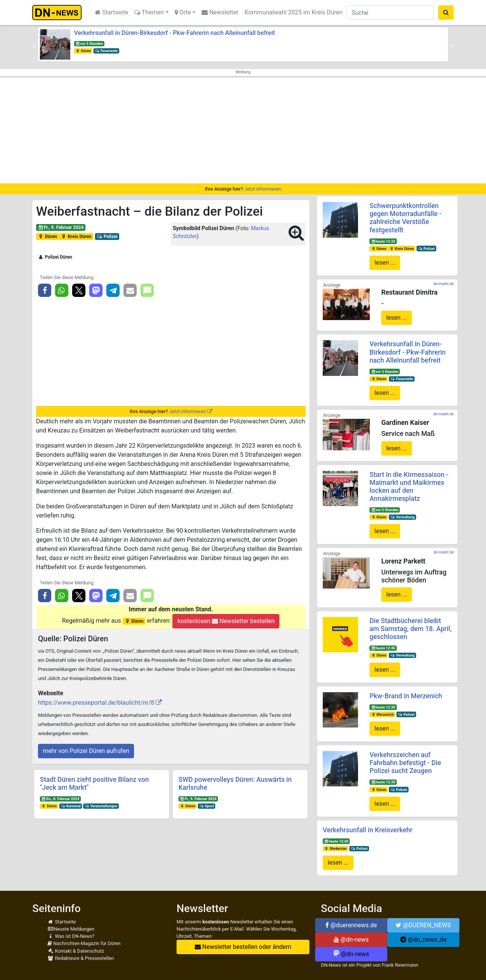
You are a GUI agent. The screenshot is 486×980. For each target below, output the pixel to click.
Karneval (71, 806)
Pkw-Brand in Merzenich (406, 696)
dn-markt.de (444, 284)
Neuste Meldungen (71, 929)
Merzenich (382, 714)
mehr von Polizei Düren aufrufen (86, 751)
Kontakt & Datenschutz (76, 951)
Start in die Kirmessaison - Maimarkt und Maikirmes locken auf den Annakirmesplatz (409, 487)
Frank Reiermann (400, 965)
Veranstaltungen (101, 806)
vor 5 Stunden (385, 510)
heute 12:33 (383, 241)
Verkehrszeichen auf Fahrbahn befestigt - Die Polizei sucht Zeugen (405, 763)
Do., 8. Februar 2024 (60, 799)
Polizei (107, 237)
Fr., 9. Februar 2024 (61, 227)
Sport (207, 806)
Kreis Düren (76, 237)
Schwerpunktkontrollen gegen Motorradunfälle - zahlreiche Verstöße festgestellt (406, 218)
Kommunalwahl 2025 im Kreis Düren (293, 12)
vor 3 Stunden (89, 43)
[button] (34, 46)
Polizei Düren (55, 257)
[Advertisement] (243, 130)
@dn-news (351, 940)
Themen (149, 12)
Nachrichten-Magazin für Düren (84, 943)
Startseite (112, 12)
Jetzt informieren (263, 189)
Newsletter (220, 12)
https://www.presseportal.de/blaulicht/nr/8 (96, 703)
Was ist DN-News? (71, 936)
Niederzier (335, 848)
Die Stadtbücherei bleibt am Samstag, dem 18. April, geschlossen (410, 629)
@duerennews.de (351, 925)
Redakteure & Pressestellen (81, 958)
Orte (183, 12)
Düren (83, 51)
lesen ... (385, 263)
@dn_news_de (423, 940)
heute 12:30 (383, 707)
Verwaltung (402, 517)
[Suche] (390, 13)
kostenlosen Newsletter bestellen (226, 621)
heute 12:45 (383, 648)
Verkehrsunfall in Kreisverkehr (368, 830)
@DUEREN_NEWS (423, 925)
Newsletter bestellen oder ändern (243, 947)
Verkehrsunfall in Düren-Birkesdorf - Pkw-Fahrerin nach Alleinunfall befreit (174, 33)
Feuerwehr (106, 51)
